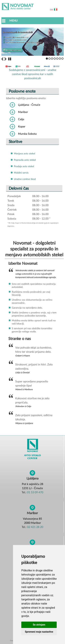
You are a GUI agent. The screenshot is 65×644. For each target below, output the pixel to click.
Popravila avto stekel (25, 160)
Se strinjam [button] (39, 625)
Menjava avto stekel (24, 154)
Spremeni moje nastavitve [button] (39, 632)
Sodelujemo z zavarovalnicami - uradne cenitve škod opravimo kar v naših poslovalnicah (33, 73)
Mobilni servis (21, 173)
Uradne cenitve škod (25, 179)
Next (5, 59)
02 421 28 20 (35, 527)
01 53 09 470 (35, 492)
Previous (2, 59)
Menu (14, 21)
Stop (10, 59)
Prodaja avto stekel (24, 166)
